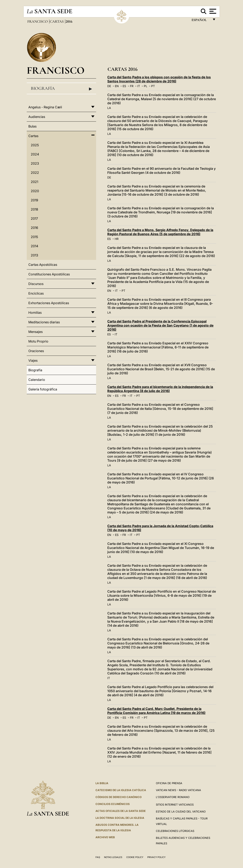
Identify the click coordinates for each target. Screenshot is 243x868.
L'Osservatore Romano (173, 797)
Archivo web (105, 837)
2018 (34, 209)
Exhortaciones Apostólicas (49, 303)
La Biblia (102, 783)
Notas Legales (113, 857)
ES (124, 86)
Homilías (35, 313)
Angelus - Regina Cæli (45, 107)
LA (109, 108)
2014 (34, 246)
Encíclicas (36, 293)
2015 (34, 237)
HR (117, 239)
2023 (35, 163)
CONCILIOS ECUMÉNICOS (113, 804)
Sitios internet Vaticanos (175, 805)
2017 (34, 218)
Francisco (38, 21)
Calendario (37, 380)
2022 (35, 173)
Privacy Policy (156, 857)
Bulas (32, 126)
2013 (34, 255)
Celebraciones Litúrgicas (175, 831)
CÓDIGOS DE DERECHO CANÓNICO (119, 797)
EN (117, 86)
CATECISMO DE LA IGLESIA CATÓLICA (121, 790)
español (201, 21)
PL (146, 86)
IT (139, 86)
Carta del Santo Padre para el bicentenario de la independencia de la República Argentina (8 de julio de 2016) (160, 389)
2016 (34, 228)
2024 (35, 154)
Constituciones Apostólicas (49, 274)
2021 (34, 182)
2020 (35, 191)
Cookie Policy (135, 857)
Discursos (36, 284)
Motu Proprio (38, 341)
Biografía (62, 89)
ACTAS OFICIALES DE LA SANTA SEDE (121, 811)
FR (132, 86)
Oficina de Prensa (169, 783)
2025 (35, 145)
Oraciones (36, 351)
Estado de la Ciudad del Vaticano (181, 811)
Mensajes (36, 332)
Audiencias (37, 117)
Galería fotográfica (43, 389)
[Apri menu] (212, 11)
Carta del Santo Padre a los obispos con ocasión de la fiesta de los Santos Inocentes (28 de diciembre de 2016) (159, 79)
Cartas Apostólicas (43, 265)
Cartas (57, 21)
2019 (34, 200)
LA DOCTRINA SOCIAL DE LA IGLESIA (120, 818)
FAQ (98, 857)
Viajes (33, 360)
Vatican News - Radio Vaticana (178, 790)
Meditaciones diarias (44, 322)
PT (153, 86)
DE (109, 86)
